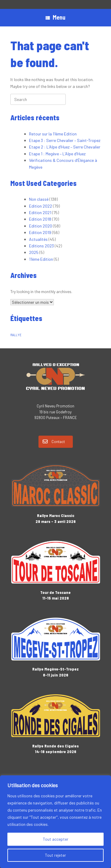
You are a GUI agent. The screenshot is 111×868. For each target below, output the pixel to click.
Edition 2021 (40, 212)
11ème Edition (41, 259)
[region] (55, 822)
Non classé (39, 199)
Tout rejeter (55, 855)
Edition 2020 (41, 226)
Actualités (38, 239)
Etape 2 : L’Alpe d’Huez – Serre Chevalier (65, 147)
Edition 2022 (41, 206)
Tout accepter (56, 839)
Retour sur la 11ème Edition (53, 134)
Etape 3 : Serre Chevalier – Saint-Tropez (65, 140)
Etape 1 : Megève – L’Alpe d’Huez (57, 154)
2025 (34, 252)
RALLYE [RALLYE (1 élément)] (16, 335)
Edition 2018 (40, 219)
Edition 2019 (40, 232)
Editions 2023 (41, 246)
